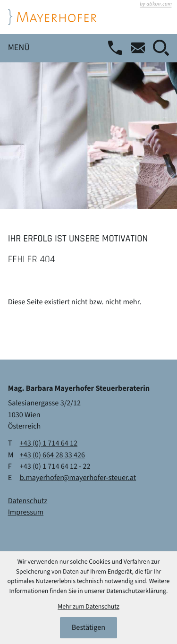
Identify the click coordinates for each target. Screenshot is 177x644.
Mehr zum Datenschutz (88, 607)
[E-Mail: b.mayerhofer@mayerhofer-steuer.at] (142, 48)
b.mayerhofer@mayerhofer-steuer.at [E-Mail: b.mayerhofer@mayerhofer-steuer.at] (78, 478)
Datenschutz (28, 501)
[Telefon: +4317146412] (49, 444)
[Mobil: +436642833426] (53, 455)
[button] (119, 48)
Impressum (26, 513)
